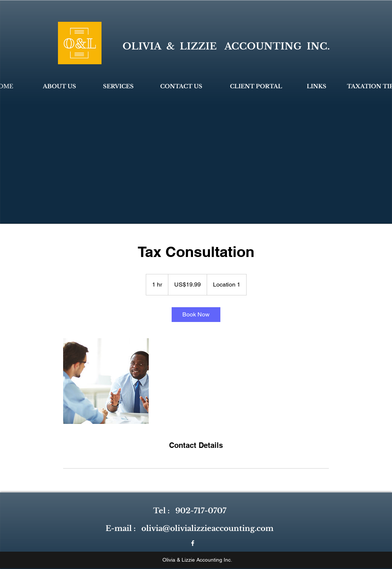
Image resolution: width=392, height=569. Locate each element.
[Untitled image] (106, 381)
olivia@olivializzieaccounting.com (207, 528)
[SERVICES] (118, 86)
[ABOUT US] (59, 86)
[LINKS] (317, 86)
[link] (196, 315)
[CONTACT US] (181, 86)
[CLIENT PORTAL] (256, 86)
